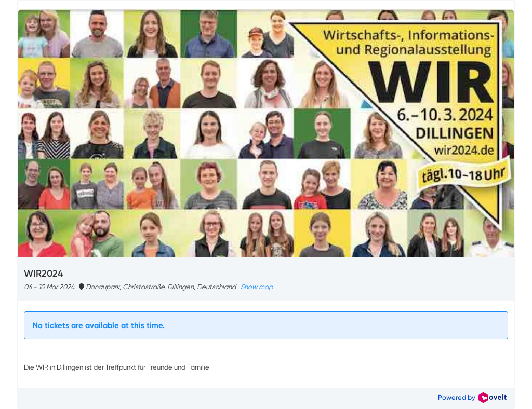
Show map (257, 287)
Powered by (472, 397)
